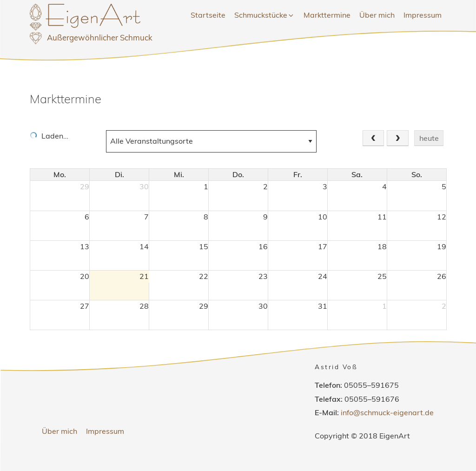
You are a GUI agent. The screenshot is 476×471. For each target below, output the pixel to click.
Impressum (423, 15)
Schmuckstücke (264, 15)
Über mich (377, 15)
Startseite (208, 15)
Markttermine (327, 15)
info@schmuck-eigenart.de (387, 412)
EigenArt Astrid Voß (97, 30)
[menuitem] (208, 15)
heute (429, 138)
